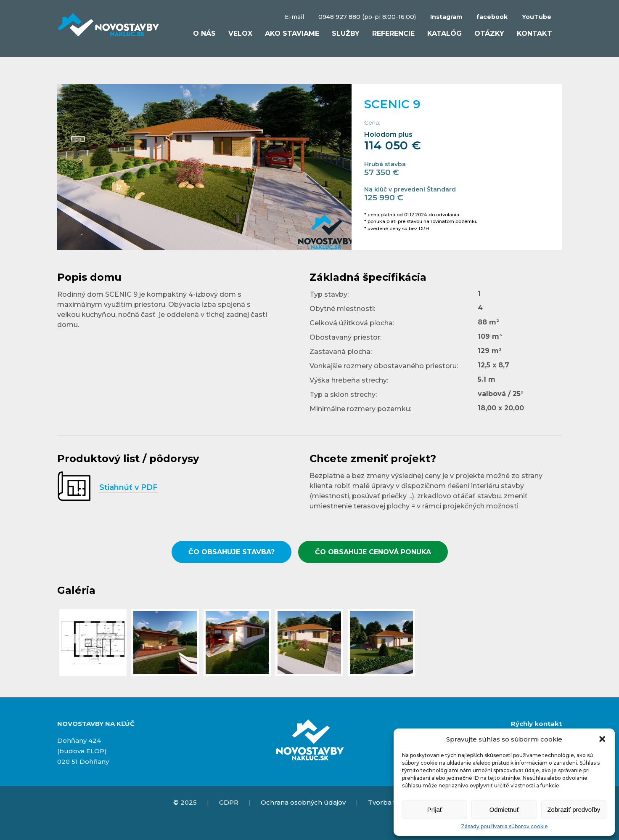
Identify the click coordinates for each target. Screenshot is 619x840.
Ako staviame (292, 33)
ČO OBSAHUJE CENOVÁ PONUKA (373, 552)
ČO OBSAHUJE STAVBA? (231, 552)
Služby (346, 33)
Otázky (489, 33)
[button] (602, 739)
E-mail (294, 17)
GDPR (229, 802)
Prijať (435, 809)
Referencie (393, 33)
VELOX (240, 33)
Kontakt (534, 33)
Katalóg (444, 33)
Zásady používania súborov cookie (504, 826)
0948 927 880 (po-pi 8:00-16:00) (367, 17)
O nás (204, 33)
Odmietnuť (504, 809)
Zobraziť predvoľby (574, 809)
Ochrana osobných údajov (303, 802)
